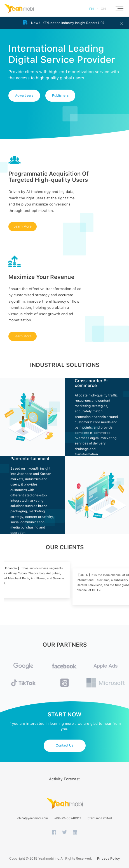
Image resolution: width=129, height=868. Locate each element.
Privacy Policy (109, 859)
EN (92, 9)
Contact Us (64, 745)
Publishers (60, 95)
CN (103, 9)
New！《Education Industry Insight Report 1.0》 (65, 22)
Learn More (23, 226)
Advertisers (24, 95)
